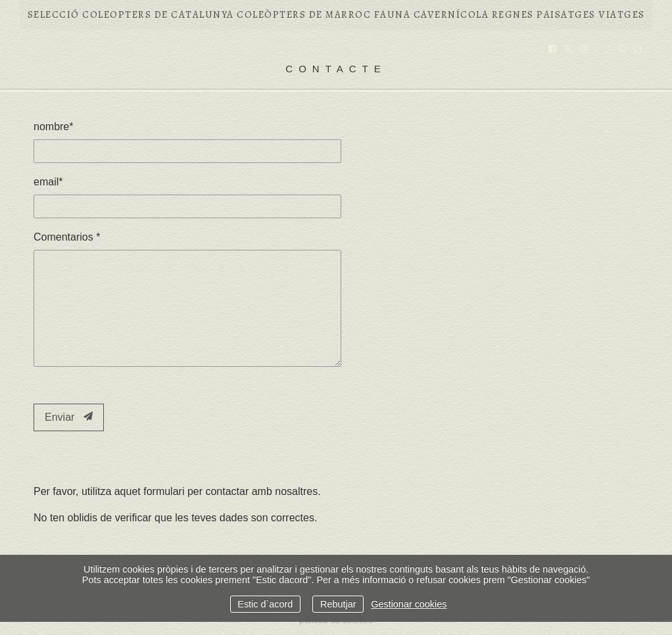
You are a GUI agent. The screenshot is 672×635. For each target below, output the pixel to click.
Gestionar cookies (409, 604)
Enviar (69, 417)
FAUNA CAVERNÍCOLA (432, 14)
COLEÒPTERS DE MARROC (304, 14)
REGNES (513, 14)
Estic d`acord (265, 604)
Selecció (54, 14)
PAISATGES (566, 14)
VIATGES (622, 14)
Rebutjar (338, 604)
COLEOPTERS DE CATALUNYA (158, 14)
